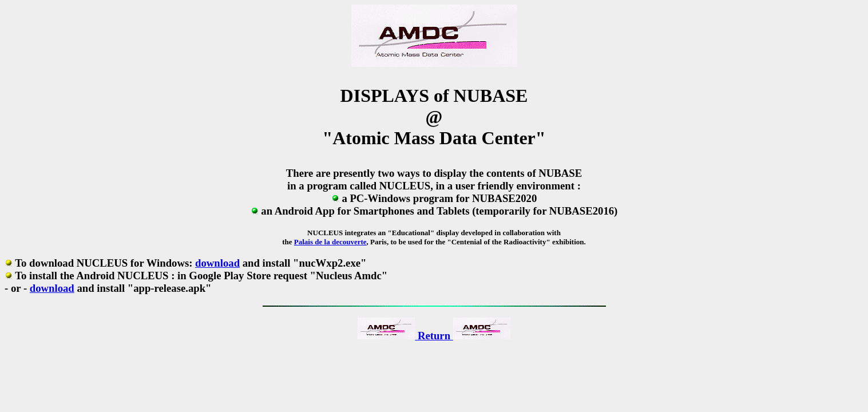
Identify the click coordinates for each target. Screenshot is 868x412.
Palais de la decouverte (330, 242)
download (217, 263)
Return (434, 336)
